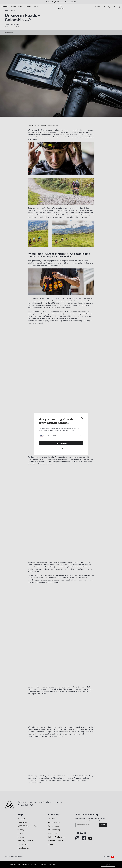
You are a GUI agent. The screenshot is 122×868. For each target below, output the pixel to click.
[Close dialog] (82, 418)
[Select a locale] (61, 436)
